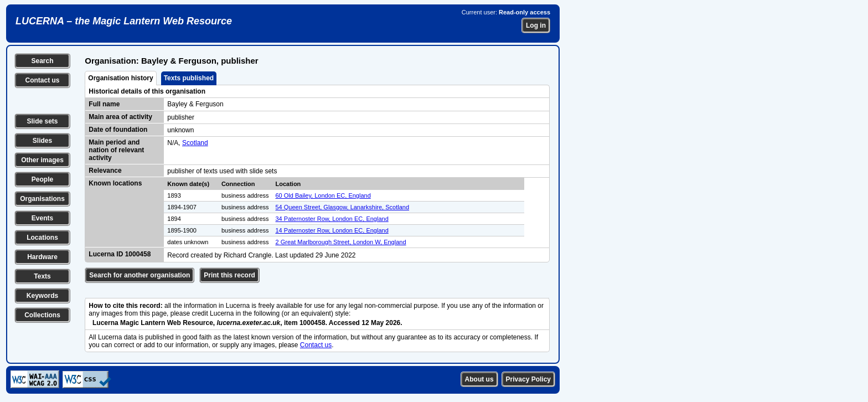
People (42, 179)
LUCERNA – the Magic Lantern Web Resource (124, 21)
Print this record (229, 275)
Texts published (189, 78)
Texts (42, 276)
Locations (42, 238)
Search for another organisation (139, 275)
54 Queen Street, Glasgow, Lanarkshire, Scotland (343, 207)
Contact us (42, 80)
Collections (42, 315)
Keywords (42, 296)
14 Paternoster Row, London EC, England (332, 230)
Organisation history (120, 78)
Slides (42, 141)
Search (42, 61)
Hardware (42, 257)
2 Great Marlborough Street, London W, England (341, 242)
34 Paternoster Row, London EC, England (332, 219)
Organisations (42, 199)
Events (42, 218)
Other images (42, 160)
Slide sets (42, 121)
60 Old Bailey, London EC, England (323, 195)
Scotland (195, 143)
